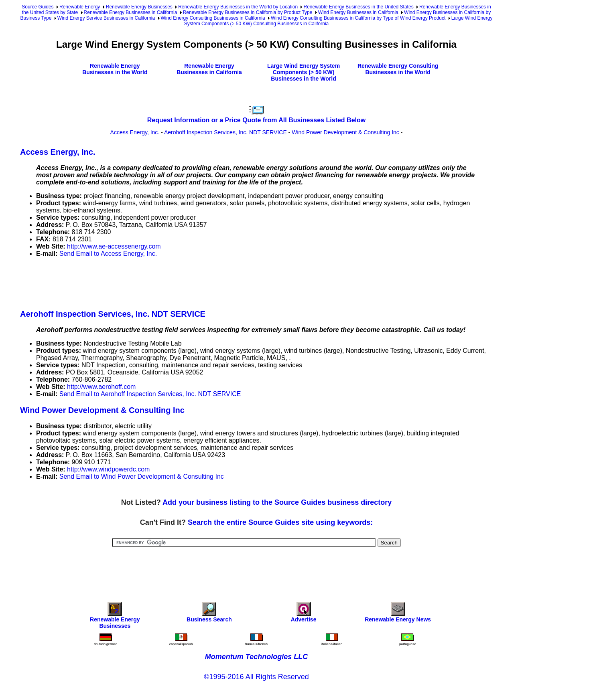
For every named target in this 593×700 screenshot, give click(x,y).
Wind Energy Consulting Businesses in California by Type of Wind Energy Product (358, 18)
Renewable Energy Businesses (139, 7)
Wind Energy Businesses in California (358, 12)
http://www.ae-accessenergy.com (114, 246)
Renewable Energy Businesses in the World (115, 69)
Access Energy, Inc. (135, 132)
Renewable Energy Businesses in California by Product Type (248, 12)
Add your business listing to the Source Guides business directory (277, 502)
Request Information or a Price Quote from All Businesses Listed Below (256, 120)
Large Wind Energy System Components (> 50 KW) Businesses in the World (304, 72)
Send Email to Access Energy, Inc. (108, 254)
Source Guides (38, 7)
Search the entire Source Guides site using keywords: (280, 522)
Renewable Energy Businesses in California (131, 12)
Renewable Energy (80, 7)
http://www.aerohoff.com (101, 387)
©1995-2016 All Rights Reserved (256, 677)
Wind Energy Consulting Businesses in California (213, 18)
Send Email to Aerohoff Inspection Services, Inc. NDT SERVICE (150, 394)
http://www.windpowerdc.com (108, 469)
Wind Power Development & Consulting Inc (345, 132)
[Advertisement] (166, 282)
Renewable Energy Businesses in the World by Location (238, 7)
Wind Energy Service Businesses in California (106, 18)
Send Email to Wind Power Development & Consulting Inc (142, 476)
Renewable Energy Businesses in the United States (358, 7)
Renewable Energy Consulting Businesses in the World (398, 69)
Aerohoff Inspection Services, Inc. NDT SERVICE (225, 132)
